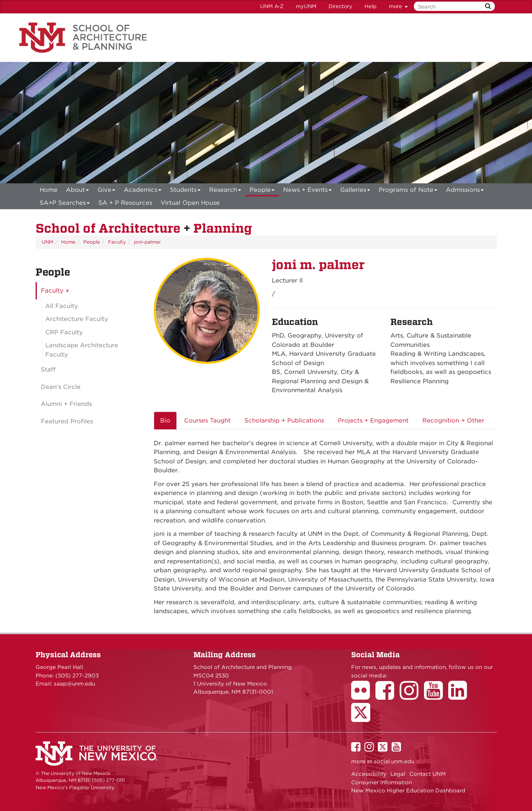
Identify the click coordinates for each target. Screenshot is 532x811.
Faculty (117, 242)
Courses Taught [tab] (207, 420)
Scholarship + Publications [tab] (284, 420)
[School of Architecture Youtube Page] (436, 696)
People (262, 191)
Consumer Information (382, 782)
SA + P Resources (125, 203)
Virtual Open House (190, 203)
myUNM (306, 6)
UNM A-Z (272, 6)
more (398, 6)
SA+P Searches (65, 204)
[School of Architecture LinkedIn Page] (460, 696)
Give (107, 191)
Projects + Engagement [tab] (373, 420)
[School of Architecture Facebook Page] (388, 696)
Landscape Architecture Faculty (82, 350)
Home (49, 190)
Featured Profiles (67, 421)
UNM (47, 242)
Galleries (355, 191)
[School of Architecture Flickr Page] (363, 696)
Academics (143, 191)
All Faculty (62, 306)
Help (371, 6)
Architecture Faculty (77, 319)
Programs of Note (408, 191)
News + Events (308, 191)
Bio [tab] (165, 420)
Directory (340, 6)
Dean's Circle (61, 387)
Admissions (465, 191)
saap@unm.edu (74, 684)
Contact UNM (428, 774)
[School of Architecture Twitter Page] (363, 718)
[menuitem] (49, 190)
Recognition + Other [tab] (453, 420)
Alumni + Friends (66, 404)
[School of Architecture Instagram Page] (412, 696)
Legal (398, 774)
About (78, 191)
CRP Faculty (64, 332)
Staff (48, 369)
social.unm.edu (394, 761)
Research (225, 191)
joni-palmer (147, 242)
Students (185, 191)
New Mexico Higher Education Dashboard (408, 790)
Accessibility (369, 774)
